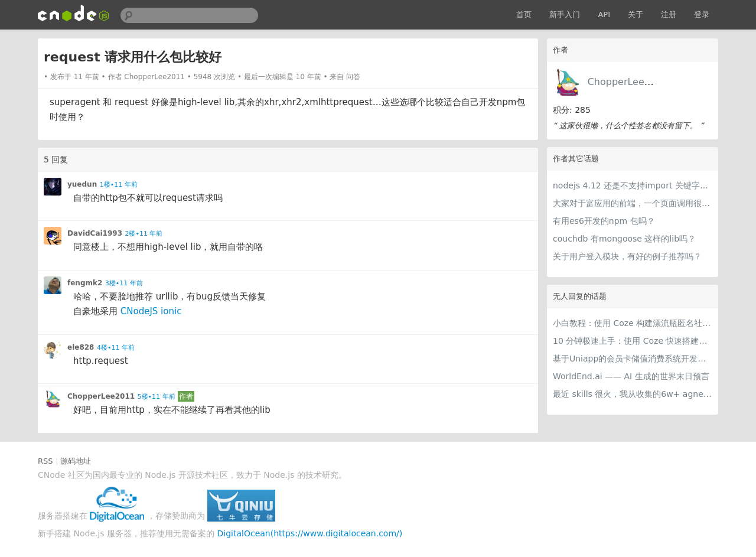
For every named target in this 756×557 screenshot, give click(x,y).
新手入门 (565, 14)
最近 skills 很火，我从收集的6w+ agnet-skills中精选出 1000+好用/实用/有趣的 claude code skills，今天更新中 (633, 394)
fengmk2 (85, 283)
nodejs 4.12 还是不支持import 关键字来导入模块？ (633, 185)
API (604, 14)
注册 (669, 14)
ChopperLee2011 (628, 82)
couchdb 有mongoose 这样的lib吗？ (624, 239)
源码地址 (76, 461)
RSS (45, 461)
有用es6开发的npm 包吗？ (604, 221)
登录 (702, 14)
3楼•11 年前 (124, 283)
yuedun (82, 184)
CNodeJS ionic (151, 311)
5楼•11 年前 (157, 397)
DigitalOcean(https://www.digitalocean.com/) (310, 533)
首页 (524, 14)
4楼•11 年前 (116, 348)
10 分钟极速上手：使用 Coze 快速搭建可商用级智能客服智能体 (633, 341)
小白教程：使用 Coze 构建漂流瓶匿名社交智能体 (633, 323)
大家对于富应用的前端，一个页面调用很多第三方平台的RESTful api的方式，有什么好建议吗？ (633, 203)
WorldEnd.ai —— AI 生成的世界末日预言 (631, 376)
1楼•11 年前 (119, 185)
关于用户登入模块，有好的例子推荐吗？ (627, 256)
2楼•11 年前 (144, 234)
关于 (636, 14)
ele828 (81, 347)
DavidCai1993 (95, 233)
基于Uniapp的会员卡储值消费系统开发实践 (633, 359)
